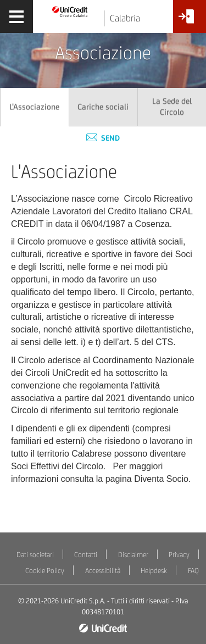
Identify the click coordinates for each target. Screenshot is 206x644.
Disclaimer (133, 555)
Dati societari (35, 555)
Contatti (86, 555)
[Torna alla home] (70, 11)
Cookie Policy (45, 571)
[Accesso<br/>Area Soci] (190, 21)
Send (103, 138)
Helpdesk (154, 571)
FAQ (193, 571)
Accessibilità (103, 571)
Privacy (179, 555)
